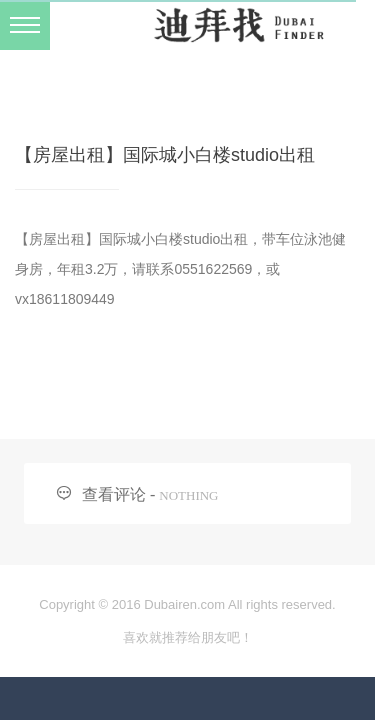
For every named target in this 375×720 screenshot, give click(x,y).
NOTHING (188, 495)
